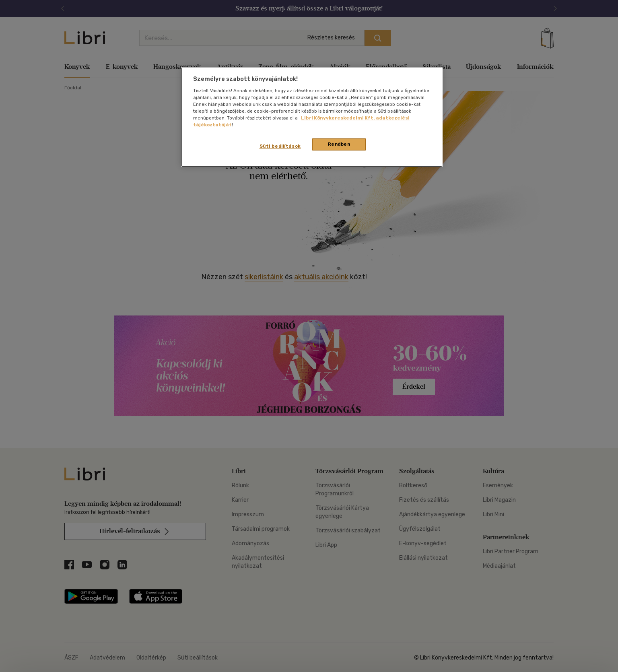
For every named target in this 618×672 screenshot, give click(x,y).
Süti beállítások (280, 146)
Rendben (339, 144)
